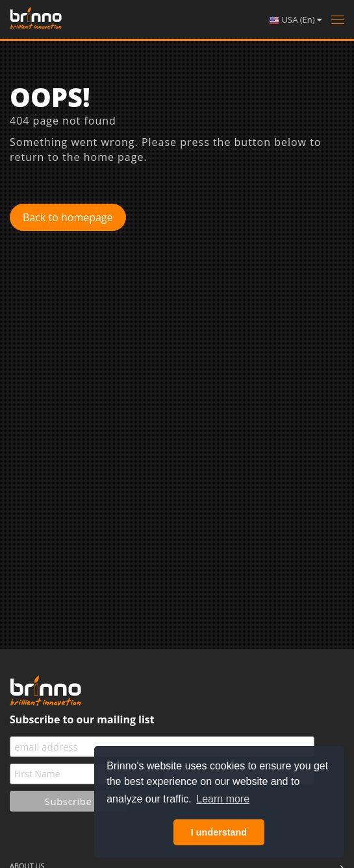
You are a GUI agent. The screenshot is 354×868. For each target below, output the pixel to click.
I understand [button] (219, 832)
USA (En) (295, 20)
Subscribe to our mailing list (82, 719)
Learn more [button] (223, 799)
